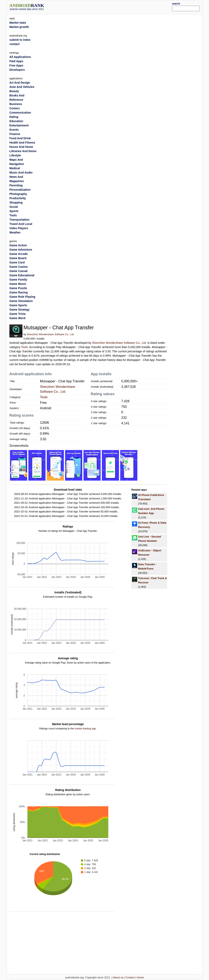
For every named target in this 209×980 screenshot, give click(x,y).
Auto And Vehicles (22, 87)
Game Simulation (21, 301)
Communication (20, 113)
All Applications (20, 57)
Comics (15, 108)
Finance (15, 134)
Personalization (20, 190)
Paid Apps (16, 61)
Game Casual (18, 271)
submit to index (20, 40)
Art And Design (20, 83)
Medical (15, 168)
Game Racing (18, 292)
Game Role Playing (22, 297)
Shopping (16, 202)
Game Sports (18, 305)
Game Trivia (17, 314)
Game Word (17, 318)
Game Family (18, 280)
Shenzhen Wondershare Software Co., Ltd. (51, 334)
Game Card (17, 262)
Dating (14, 117)
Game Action (18, 245)
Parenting (16, 185)
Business (16, 104)
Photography (18, 194)
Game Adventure (21, 250)
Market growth (19, 27)
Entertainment (19, 125)
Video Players (19, 228)
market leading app (85, 729)
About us (118, 977)
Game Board (18, 258)
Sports (14, 211)
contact (14, 44)
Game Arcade (19, 254)
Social (14, 207)
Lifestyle (15, 155)
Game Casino (18, 267)
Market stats (18, 23)
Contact (130, 977)
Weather (15, 232)
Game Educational (22, 275)
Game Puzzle (18, 288)
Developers (17, 70)
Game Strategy (19, 310)
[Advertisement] (113, 7)
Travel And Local (21, 224)
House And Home (21, 147)
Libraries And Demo (23, 151)
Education (16, 121)
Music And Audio (21, 173)
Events (14, 130)
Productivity (18, 198)
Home (140, 977)
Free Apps (16, 65)
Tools (24, 347)
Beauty (14, 91)
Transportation (19, 220)
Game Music (18, 284)
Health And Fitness (22, 143)
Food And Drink (20, 138)
